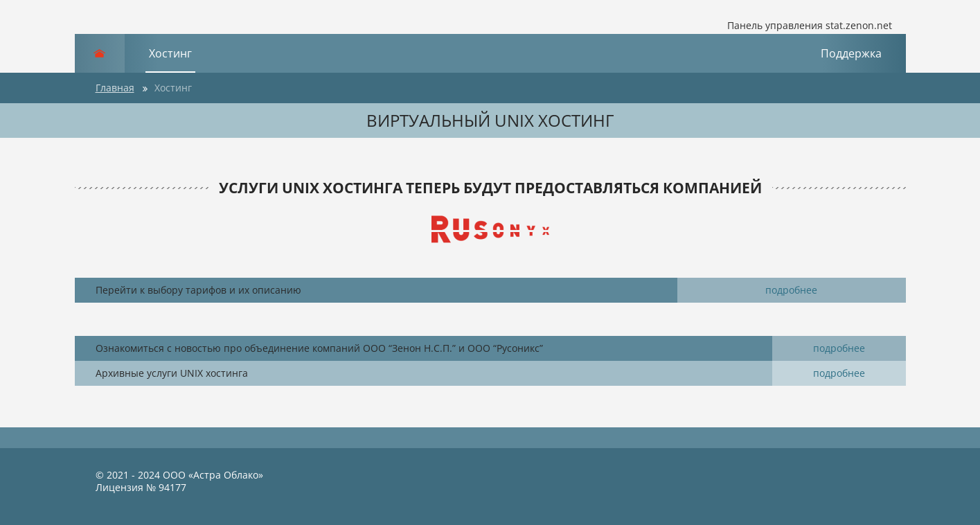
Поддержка (851, 53)
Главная (115, 88)
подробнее (791, 290)
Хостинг (170, 53)
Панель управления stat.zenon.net (799, 26)
